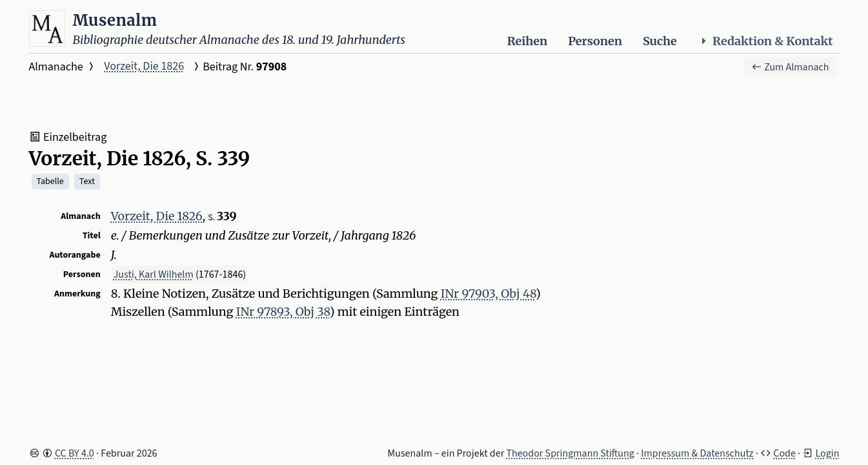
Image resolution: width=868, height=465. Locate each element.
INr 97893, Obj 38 (283, 312)
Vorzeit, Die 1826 (144, 66)
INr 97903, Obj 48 (488, 294)
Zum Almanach (790, 67)
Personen (595, 41)
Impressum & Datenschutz (697, 453)
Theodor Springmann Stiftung (570, 453)
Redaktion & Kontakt (765, 41)
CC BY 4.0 (75, 453)
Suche (660, 41)
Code (784, 453)
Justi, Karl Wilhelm (154, 274)
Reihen (527, 41)
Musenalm (115, 20)
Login (827, 453)
